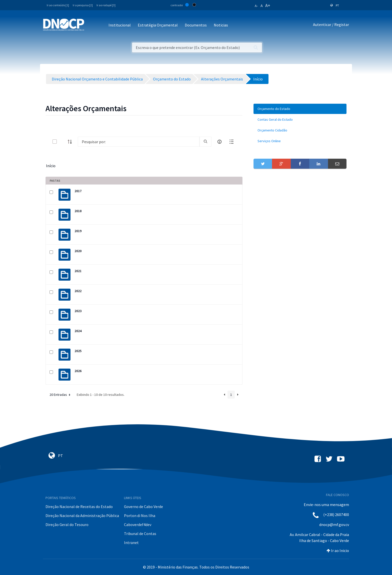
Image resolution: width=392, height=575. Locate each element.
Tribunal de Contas (140, 534)
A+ (268, 5)
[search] (205, 142)
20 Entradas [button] (60, 395)
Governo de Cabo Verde (143, 507)
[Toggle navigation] (91, 25)
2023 (78, 311)
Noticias (221, 25)
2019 (78, 231)
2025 (78, 351)
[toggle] (63, 142)
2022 (78, 291)
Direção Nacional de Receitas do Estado (79, 507)
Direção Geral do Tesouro (67, 525)
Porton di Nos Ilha (140, 516)
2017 (78, 191)
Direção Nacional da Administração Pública (82, 516)
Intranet (131, 543)
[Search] (139, 142)
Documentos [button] (196, 25)
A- (256, 6)
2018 (78, 211)
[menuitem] (300, 109)
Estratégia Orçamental (158, 25)
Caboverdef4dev (138, 525)
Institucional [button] (120, 25)
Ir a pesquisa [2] (83, 5)
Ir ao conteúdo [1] (58, 5)
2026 (78, 371)
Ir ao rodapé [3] (106, 5)
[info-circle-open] (219, 142)
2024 (78, 331)
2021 (78, 271)
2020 (78, 251)
